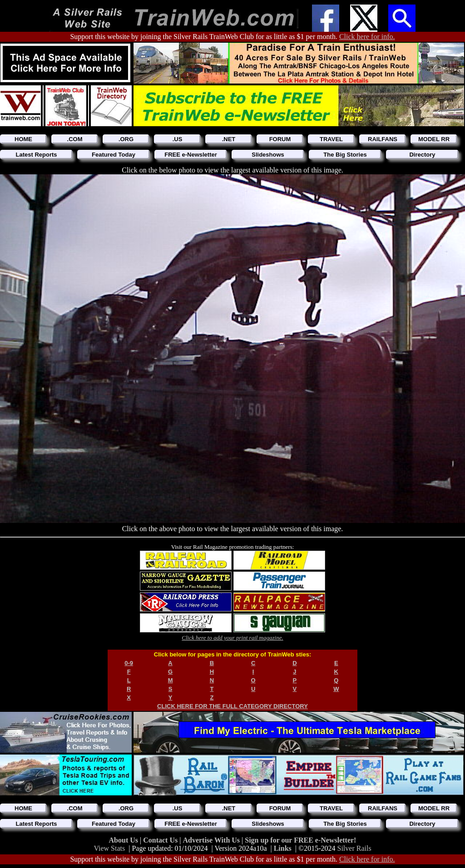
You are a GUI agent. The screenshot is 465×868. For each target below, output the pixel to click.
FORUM (280, 139)
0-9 (129, 663)
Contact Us (161, 840)
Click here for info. (367, 37)
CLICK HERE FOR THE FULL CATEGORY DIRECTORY (232, 706)
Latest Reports (36, 155)
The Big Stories (345, 155)
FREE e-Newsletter (191, 155)
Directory (422, 155)
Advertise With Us (212, 840)
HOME (23, 139)
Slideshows (268, 155)
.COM (75, 139)
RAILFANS (383, 139)
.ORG (126, 139)
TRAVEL (331, 139)
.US (178, 139)
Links (283, 848)
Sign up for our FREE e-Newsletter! (300, 840)
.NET (229, 139)
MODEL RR (434, 139)
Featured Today (114, 155)
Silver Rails (354, 848)
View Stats (109, 848)
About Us (124, 840)
